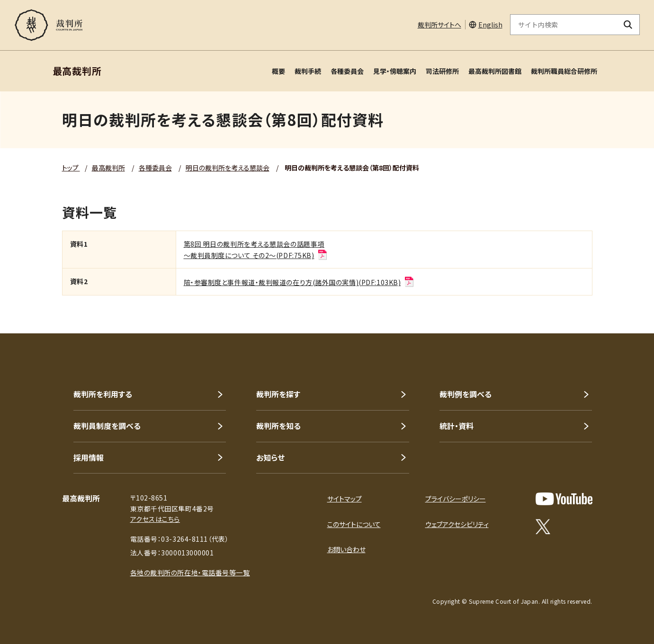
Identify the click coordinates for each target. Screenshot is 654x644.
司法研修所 (442, 71)
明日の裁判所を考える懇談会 (228, 168)
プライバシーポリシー (456, 499)
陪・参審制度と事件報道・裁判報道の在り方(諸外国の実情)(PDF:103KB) (299, 282)
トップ (71, 168)
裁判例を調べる (466, 394)
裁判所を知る (278, 426)
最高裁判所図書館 (495, 71)
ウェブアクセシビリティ (457, 524)
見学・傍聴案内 (395, 71)
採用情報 (89, 457)
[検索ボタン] (628, 25)
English (490, 25)
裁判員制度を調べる (107, 426)
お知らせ (270, 457)
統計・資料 (457, 426)
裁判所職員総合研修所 (564, 71)
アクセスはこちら (155, 519)
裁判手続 (308, 71)
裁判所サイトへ (439, 25)
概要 (278, 71)
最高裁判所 (108, 168)
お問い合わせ (346, 549)
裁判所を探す (278, 394)
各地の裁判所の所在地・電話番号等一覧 (190, 572)
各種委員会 (347, 71)
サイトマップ (345, 499)
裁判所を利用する (103, 394)
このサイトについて (354, 524)
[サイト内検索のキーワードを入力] (564, 25)
